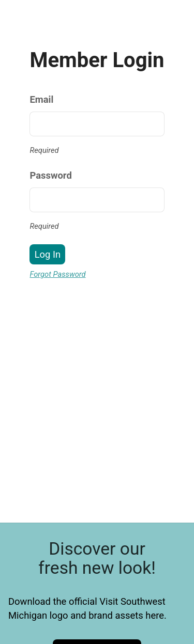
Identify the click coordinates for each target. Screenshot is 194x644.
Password (50, 175)
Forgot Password (57, 274)
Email (41, 99)
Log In (48, 254)
